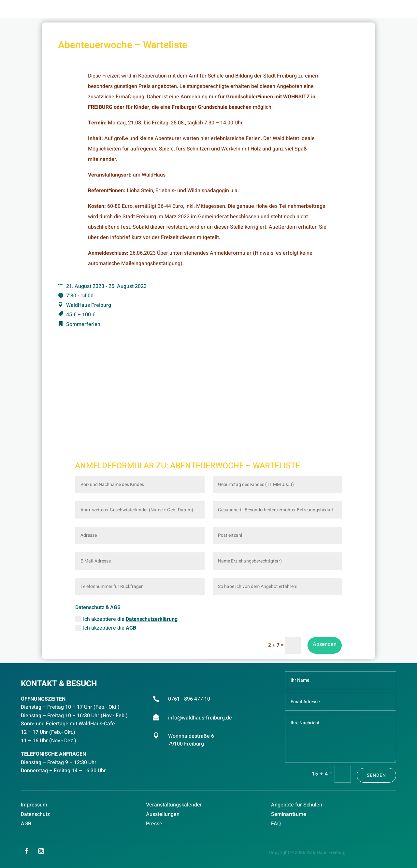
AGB (131, 628)
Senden (376, 775)
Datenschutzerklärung (152, 619)
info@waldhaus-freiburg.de (200, 718)
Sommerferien (83, 324)
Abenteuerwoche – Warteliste (235, 466)
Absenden (325, 644)
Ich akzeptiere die (126, 619)
